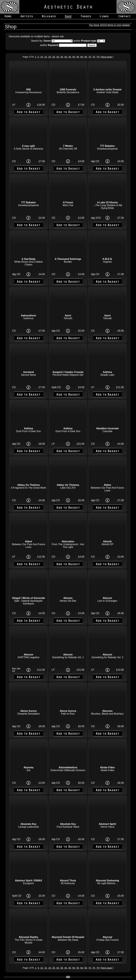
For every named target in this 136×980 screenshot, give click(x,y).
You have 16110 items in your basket (110, 25)
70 (90, 57)
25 (54, 57)
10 (42, 57)
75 (94, 57)
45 (70, 57)
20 (50, 57)
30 (58, 57)
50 (74, 57)
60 (82, 57)
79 (98, 57)
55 (78, 57)
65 (86, 57)
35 (62, 57)
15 (46, 57)
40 (66, 57)
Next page (106, 57)
